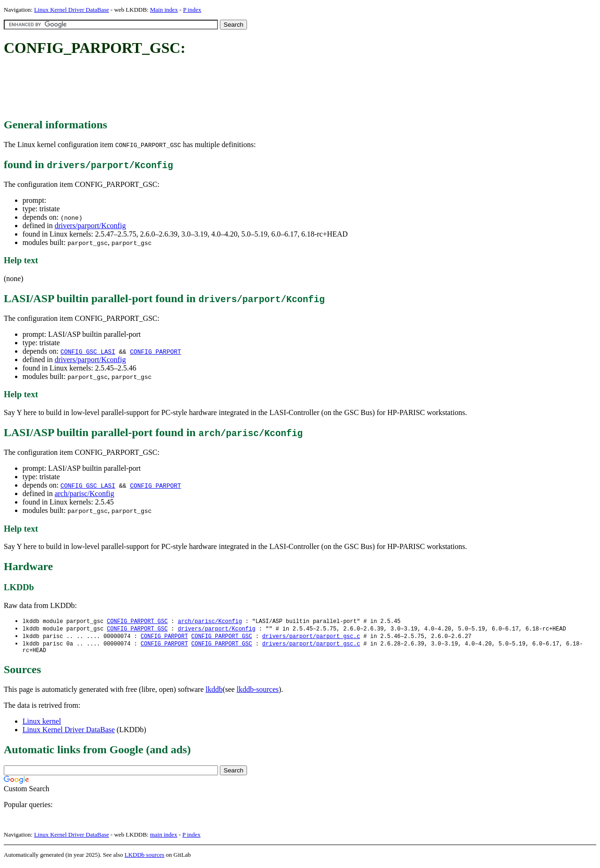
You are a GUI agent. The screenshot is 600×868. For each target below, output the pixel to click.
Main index (164, 10)
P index (192, 10)
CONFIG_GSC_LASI (88, 351)
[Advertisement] (174, 88)
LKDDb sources (145, 858)
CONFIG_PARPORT (155, 351)
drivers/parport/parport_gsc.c (311, 637)
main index (164, 838)
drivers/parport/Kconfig (90, 226)
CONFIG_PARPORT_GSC (137, 621)
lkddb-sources (258, 693)
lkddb (214, 693)
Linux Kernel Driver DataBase (72, 10)
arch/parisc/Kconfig (84, 493)
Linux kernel (42, 724)
